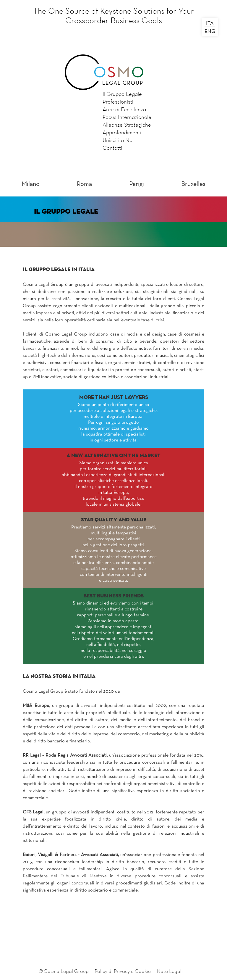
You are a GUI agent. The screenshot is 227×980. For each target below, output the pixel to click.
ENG (210, 32)
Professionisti (118, 101)
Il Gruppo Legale (122, 94)
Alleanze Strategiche (127, 125)
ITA (210, 24)
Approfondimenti (122, 132)
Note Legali (170, 971)
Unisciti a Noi (118, 140)
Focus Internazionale (127, 117)
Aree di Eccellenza (124, 109)
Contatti (112, 148)
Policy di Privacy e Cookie (123, 971)
